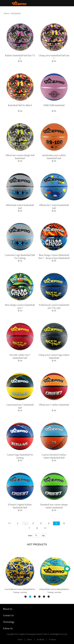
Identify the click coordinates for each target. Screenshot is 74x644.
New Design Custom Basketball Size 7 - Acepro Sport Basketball (54, 257)
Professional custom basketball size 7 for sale (54, 307)
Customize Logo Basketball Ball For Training (20, 257)
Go (43, 536)
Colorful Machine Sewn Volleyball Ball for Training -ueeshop (20, 591)
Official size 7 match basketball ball (54, 207)
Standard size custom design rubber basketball (54, 506)
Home (6, 13)
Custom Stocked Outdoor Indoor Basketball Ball (54, 456)
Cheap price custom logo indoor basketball (54, 357)
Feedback (41, 640)
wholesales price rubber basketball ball (54, 157)
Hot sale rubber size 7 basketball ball (20, 357)
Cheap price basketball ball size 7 (54, 57)
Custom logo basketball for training (20, 456)
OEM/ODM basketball (54, 105)
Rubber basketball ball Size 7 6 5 (20, 57)
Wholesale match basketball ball (20, 207)
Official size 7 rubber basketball (54, 405)
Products (53, 640)
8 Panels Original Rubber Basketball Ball (20, 506)
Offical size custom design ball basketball (20, 157)
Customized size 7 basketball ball (20, 406)
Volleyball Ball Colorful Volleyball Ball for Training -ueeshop (54, 591)
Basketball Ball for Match (20, 105)
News (30, 640)
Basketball (16, 13)
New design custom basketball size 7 (20, 307)
